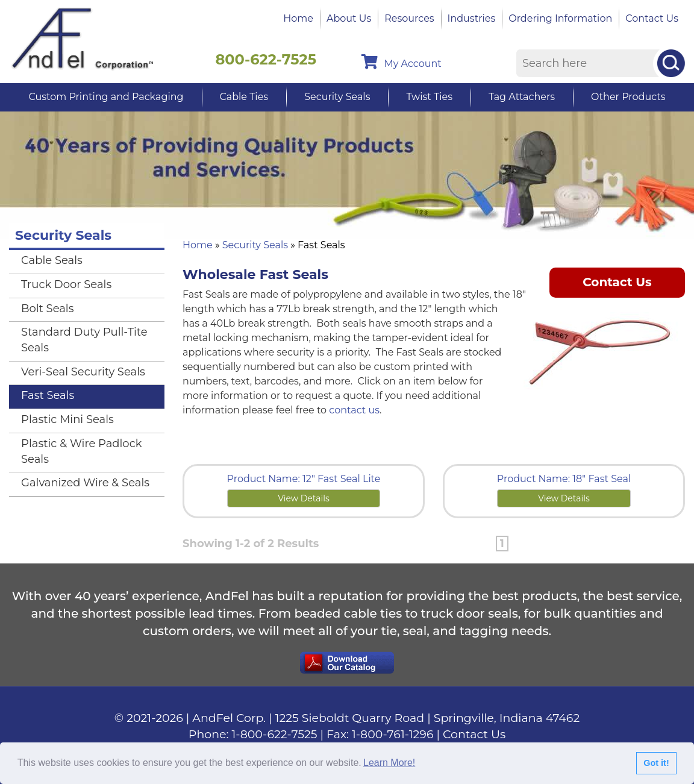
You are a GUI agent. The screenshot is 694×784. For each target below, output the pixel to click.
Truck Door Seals (66, 284)
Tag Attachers (522, 97)
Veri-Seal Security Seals (83, 372)
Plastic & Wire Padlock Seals (81, 451)
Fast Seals (48, 395)
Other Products (628, 97)
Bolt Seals (48, 309)
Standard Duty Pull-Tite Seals (84, 340)
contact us (354, 410)
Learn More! (389, 763)
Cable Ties (244, 97)
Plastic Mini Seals (67, 419)
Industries (472, 18)
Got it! (656, 763)
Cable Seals (52, 260)
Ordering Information (560, 18)
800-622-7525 (266, 59)
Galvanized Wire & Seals (85, 483)
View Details (304, 498)
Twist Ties (429, 97)
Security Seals (337, 97)
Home (298, 18)
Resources (409, 18)
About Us (349, 18)
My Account (401, 62)
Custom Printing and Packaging (106, 97)
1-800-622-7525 (275, 734)
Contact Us (652, 18)
